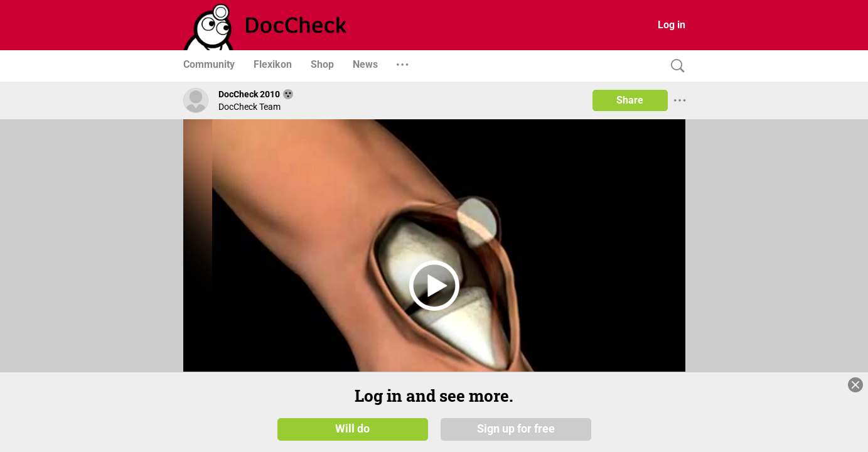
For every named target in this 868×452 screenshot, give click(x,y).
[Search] (675, 66)
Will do (352, 428)
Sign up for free (516, 428)
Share (630, 100)
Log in (672, 25)
